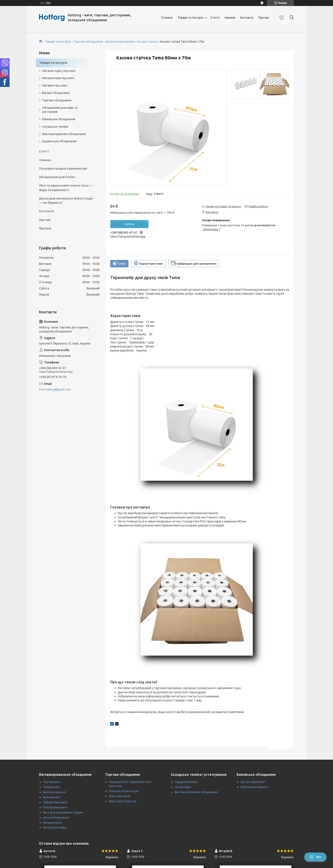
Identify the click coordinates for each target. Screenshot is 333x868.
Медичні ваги (52, 823)
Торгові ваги (52, 782)
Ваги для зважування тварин (63, 812)
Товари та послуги (190, 18)
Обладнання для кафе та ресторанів (60, 110)
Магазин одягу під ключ (59, 71)
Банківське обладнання (59, 119)
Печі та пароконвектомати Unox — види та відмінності (66, 188)
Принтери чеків (119, 796)
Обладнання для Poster (57, 177)
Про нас (264, 18)
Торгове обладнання (88, 42)
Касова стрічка (147, 42)
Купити (129, 224)
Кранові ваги (52, 797)
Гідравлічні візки (186, 782)
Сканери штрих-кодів (124, 791)
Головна (167, 18)
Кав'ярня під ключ (55, 85)
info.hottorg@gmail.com (55, 389)
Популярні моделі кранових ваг (63, 168)
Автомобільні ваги (56, 818)
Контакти (247, 18)
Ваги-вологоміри (55, 828)
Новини (230, 18)
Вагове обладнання (56, 93)
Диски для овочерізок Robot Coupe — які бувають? (66, 200)
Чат (315, 857)
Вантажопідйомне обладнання (64, 134)
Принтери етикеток (123, 801)
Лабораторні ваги (55, 802)
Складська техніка (55, 127)
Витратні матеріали (120, 42)
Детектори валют (253, 782)
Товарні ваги (52, 787)
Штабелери (183, 787)
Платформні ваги (55, 807)
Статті (215, 18)
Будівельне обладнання (59, 141)
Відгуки (45, 228)
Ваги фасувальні (54, 792)
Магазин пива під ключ (58, 78)
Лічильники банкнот (254, 787)
